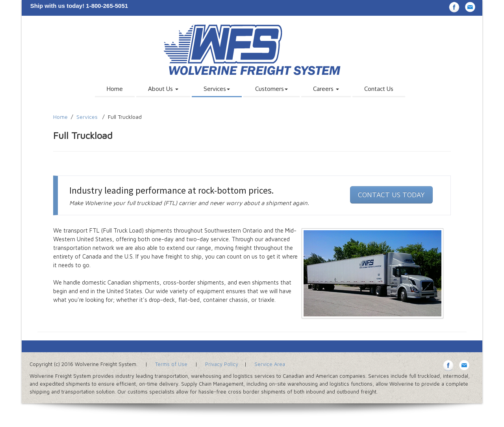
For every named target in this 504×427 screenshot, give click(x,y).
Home (115, 89)
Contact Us (379, 89)
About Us (163, 89)
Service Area (270, 364)
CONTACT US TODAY (391, 195)
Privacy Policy (222, 364)
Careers (326, 89)
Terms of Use (171, 364)
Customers (271, 89)
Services (217, 89)
